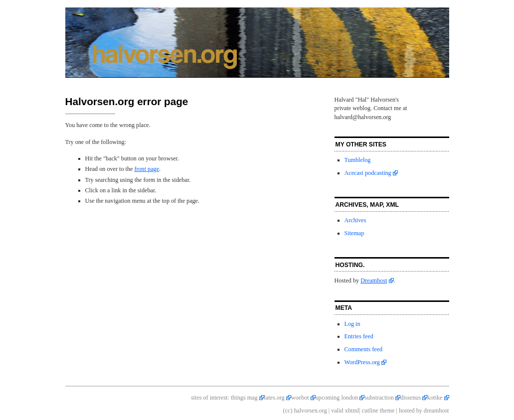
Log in (352, 324)
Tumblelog (358, 160)
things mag (244, 398)
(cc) (288, 411)
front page (147, 169)
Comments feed (364, 349)
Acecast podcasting (368, 173)
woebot (300, 398)
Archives (355, 220)
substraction (379, 398)
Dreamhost (374, 280)
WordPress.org (362, 362)
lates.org (274, 398)
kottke (435, 398)
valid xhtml (345, 411)
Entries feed (359, 336)
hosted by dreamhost (424, 411)
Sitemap (354, 233)
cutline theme (378, 411)
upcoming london (337, 398)
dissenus (411, 398)
